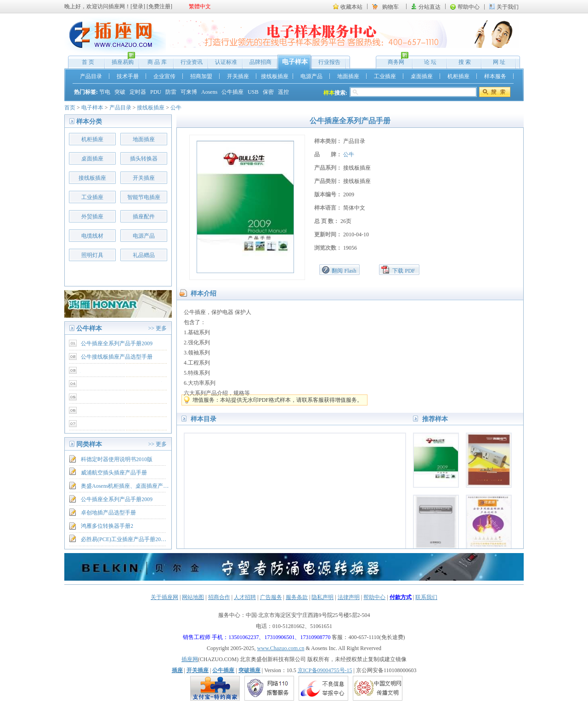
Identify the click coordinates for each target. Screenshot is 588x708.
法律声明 (349, 597)
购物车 (390, 7)
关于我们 (508, 7)
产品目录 (91, 76)
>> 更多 (157, 328)
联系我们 (426, 597)
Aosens (209, 92)
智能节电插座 (144, 197)
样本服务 (495, 76)
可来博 (189, 92)
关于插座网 (164, 597)
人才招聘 (245, 597)
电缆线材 (92, 236)
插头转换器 (144, 159)
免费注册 (159, 6)
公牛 (176, 108)
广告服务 (271, 597)
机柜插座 (458, 76)
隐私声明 (322, 597)
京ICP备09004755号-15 (325, 670)
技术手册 (128, 76)
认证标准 (226, 62)
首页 (70, 108)
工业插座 (385, 76)
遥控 (283, 92)
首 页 (88, 62)
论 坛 (430, 62)
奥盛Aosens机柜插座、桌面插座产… (125, 486)
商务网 (393, 60)
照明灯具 (92, 255)
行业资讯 (192, 62)
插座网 (190, 659)
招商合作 (219, 597)
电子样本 (295, 62)
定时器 (138, 92)
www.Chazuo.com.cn (281, 648)
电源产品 (311, 76)
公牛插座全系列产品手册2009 (117, 343)
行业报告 (329, 62)
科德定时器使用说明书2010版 (117, 459)
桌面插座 (422, 76)
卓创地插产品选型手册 (108, 513)
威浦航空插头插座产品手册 (114, 473)
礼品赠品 (144, 255)
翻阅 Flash (344, 271)
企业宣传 (164, 76)
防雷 (171, 92)
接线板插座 (275, 76)
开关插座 (238, 76)
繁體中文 (200, 6)
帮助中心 (469, 7)
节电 (105, 92)
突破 (120, 92)
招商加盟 (201, 76)
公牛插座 (232, 92)
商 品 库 (157, 62)
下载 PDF (404, 271)
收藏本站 (351, 7)
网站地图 (193, 597)
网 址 (499, 62)
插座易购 (120, 60)
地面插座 (348, 76)
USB (253, 92)
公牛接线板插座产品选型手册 (117, 357)
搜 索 (465, 62)
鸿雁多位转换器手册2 (107, 526)
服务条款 (297, 597)
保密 (268, 92)
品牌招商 (260, 62)
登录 (138, 6)
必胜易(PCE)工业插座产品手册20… (124, 539)
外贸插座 (92, 217)
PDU (156, 92)
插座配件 (144, 217)
